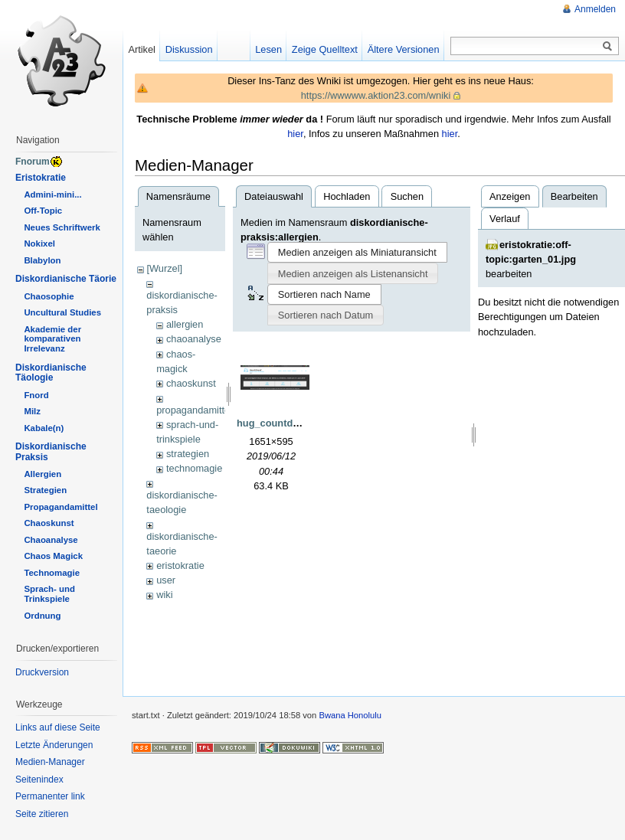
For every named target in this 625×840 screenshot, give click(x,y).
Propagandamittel (61, 507)
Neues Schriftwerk (62, 227)
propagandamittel (194, 410)
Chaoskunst (49, 523)
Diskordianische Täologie (51, 373)
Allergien (43, 474)
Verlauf (505, 219)
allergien (185, 324)
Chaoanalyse (51, 540)
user (166, 580)
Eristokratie (41, 178)
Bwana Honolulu (350, 715)
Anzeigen (510, 196)
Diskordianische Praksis (51, 452)
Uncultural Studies (62, 312)
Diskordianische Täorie (66, 279)
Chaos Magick (53, 556)
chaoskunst (191, 383)
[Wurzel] (164, 268)
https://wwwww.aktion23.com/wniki (376, 95)
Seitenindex (39, 780)
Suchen (407, 196)
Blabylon (42, 260)
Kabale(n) (44, 428)
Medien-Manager (50, 762)
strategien (188, 454)
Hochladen (347, 196)
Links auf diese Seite (58, 727)
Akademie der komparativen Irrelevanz (52, 339)
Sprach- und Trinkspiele (49, 594)
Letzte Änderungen (54, 745)
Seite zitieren (42, 814)
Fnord (36, 395)
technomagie (194, 468)
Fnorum (33, 162)
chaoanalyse (194, 339)
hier (295, 134)
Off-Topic (43, 211)
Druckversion (42, 672)
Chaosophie (49, 296)
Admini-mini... (52, 194)
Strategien (45, 490)
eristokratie (180, 565)
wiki (164, 595)
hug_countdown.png (285, 423)
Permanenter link (50, 796)
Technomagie (52, 573)
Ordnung (42, 616)
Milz (32, 411)
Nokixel (39, 244)
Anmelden (595, 9)
